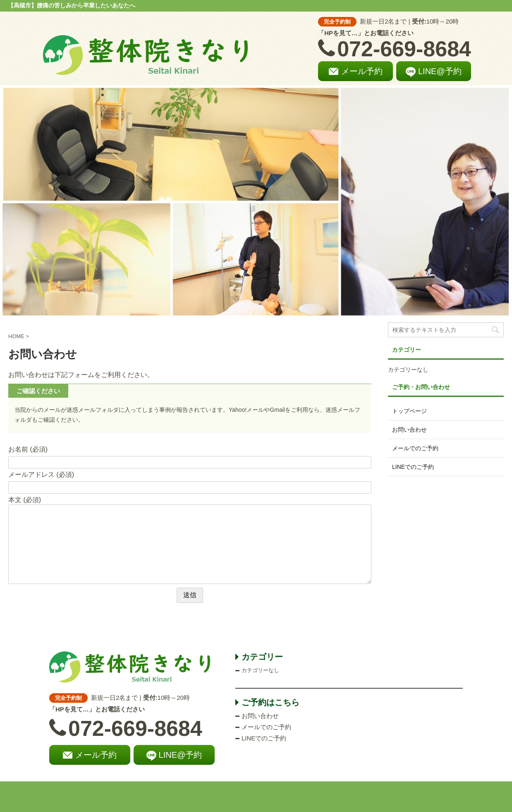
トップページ (409, 411)
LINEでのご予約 (413, 467)
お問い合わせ (409, 430)
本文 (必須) (25, 500)
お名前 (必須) (28, 449)
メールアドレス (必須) (41, 474)
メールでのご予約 (415, 448)
